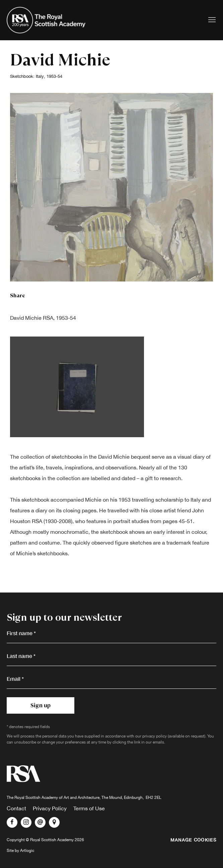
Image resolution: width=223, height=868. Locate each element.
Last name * (21, 656)
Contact (16, 808)
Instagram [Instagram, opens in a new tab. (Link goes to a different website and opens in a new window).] (26, 822)
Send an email (40, 822)
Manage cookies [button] (193, 840)
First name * (21, 633)
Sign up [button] (41, 705)
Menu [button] (211, 20)
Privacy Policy (50, 808)
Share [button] (18, 295)
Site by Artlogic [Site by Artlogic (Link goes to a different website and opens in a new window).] (20, 851)
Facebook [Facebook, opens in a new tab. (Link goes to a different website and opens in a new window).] (12, 822)
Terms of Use (89, 808)
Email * (15, 679)
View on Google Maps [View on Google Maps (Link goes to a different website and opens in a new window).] (54, 822)
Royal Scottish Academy (47, 20)
